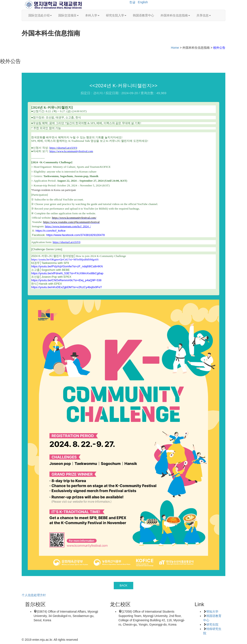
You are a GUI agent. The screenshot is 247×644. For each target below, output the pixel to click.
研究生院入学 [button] (116, 15)
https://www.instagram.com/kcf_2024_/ (68, 226)
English (143, 2)
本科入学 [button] (92, 15)
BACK (123, 585)
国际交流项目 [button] (68, 15)
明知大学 (212, 612)
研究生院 (212, 625)
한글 (132, 2)
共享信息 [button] (204, 15)
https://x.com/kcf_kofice (51, 231)
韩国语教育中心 (143, 15)
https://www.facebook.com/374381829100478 (76, 235)
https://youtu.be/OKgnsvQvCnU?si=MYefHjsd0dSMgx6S (65, 259)
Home (175, 48)
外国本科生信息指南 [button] (175, 15)
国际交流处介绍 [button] (40, 15)
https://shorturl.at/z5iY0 (67, 242)
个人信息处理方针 (34, 595)
